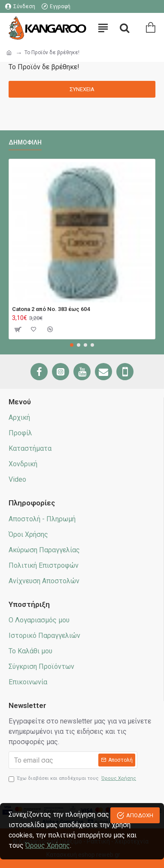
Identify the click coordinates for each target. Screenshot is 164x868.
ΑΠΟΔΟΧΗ (140, 815)
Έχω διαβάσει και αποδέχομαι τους (73, 779)
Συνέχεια (82, 89)
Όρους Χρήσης (48, 845)
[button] (72, 345)
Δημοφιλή (25, 142)
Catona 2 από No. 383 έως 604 (51, 309)
